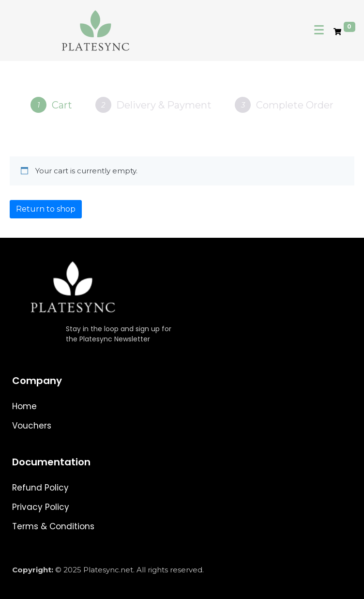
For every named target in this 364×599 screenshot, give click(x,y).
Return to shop (46, 209)
